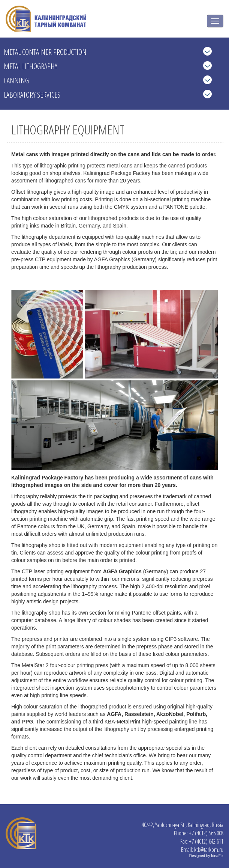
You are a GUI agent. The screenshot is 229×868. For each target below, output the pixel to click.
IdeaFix (217, 856)
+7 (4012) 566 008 (206, 833)
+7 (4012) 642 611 (206, 841)
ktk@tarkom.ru (209, 850)
